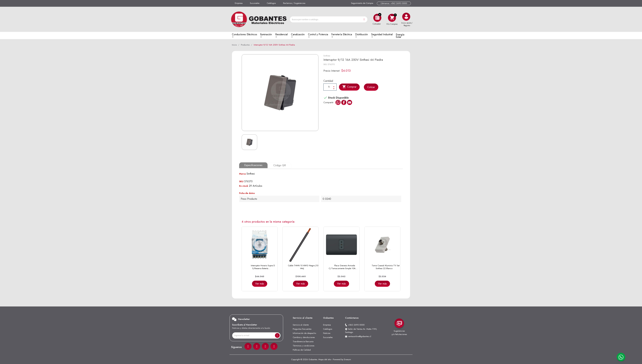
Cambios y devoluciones (304, 337)
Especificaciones (253, 165)
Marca (242, 173)
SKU (325, 64)
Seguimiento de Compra (362, 3)
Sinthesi (327, 56)
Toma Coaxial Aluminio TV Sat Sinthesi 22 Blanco (386, 267)
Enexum (347, 359)
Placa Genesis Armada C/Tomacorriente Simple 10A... (343, 267)
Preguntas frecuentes (302, 329)
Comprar (349, 87)
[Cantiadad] (330, 87)
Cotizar (371, 87)
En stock (244, 186)
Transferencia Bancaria (303, 341)
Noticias (327, 333)
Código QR (279, 165)
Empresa (239, 3)
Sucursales (255, 3)
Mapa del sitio (325, 359)
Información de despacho (304, 333)
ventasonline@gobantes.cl (360, 336)
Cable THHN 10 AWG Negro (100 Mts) (304, 267)
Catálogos (271, 3)
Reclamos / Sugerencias (294, 3)
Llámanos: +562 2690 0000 (394, 3)
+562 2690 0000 (356, 324)
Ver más (260, 283)
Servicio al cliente (301, 324)
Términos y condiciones (304, 345)
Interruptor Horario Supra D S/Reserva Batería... (263, 267)
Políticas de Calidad (302, 349)
